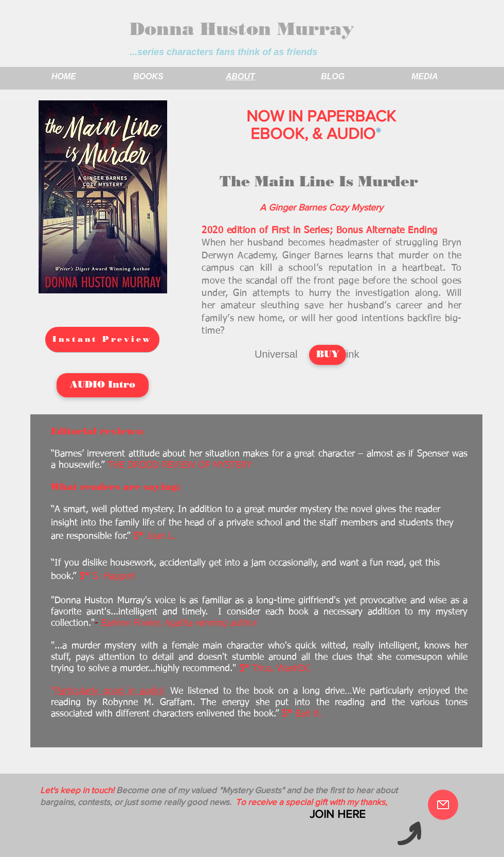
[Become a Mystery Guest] (443, 805)
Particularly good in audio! (110, 691)
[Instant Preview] (102, 339)
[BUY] (328, 355)
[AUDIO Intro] (103, 385)
